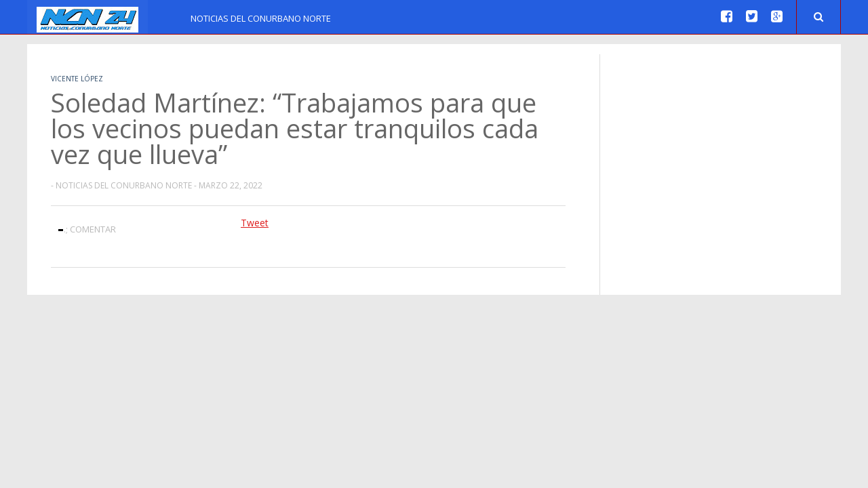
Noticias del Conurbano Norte (261, 18)
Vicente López (77, 79)
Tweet (255, 223)
